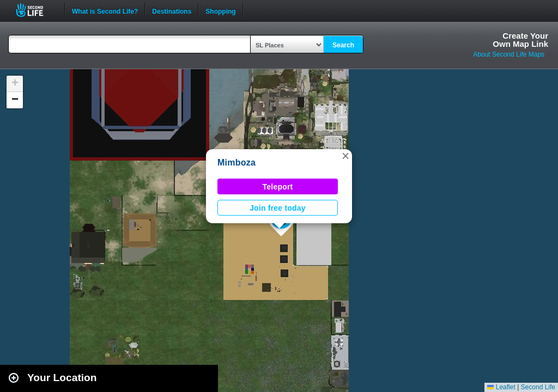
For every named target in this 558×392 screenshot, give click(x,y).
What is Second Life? (105, 10)
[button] (345, 156)
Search (343, 45)
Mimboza (236, 163)
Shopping (220, 10)
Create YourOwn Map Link (520, 40)
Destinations (172, 10)
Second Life (36, 10)
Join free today (278, 208)
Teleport (278, 187)
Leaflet (501, 387)
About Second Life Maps (509, 54)
